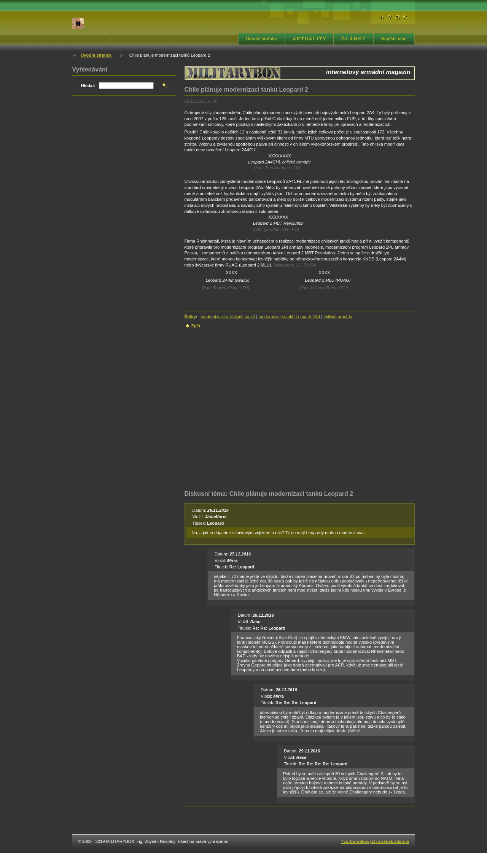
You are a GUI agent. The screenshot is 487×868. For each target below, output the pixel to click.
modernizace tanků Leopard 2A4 (290, 317)
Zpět (196, 326)
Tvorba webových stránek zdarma (375, 841)
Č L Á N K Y (353, 39)
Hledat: (88, 86)
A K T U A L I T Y (310, 39)
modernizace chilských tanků (228, 317)
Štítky (190, 317)
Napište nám (394, 39)
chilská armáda (338, 317)
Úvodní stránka (262, 39)
